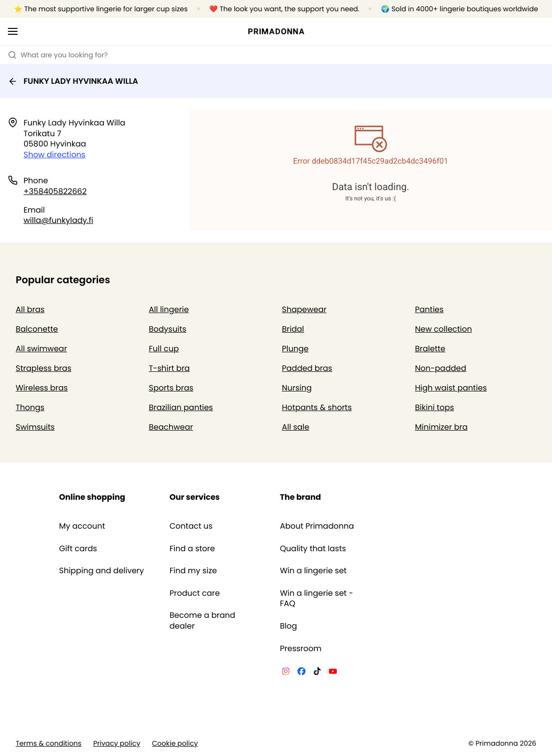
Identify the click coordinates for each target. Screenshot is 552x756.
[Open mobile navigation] (13, 31)
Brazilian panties (181, 407)
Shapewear (304, 309)
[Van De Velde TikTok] (317, 673)
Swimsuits (35, 427)
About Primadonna (317, 526)
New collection (444, 329)
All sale (296, 427)
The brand (301, 497)
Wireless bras (42, 388)
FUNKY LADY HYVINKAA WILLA (73, 81)
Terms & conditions (49, 744)
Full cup (164, 349)
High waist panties (451, 388)
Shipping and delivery (102, 571)
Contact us (191, 526)
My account (82, 526)
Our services (195, 497)
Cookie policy (175, 744)
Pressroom (301, 649)
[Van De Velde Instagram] (286, 673)
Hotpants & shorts (317, 407)
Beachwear (171, 427)
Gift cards (78, 549)
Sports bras (171, 388)
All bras (30, 309)
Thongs (30, 407)
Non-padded (441, 368)
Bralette (430, 349)
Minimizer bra (441, 427)
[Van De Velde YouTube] (333, 673)
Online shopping (92, 497)
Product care (195, 593)
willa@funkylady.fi (58, 220)
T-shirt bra (170, 368)
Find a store (192, 549)
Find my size (193, 571)
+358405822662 (55, 191)
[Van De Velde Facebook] (301, 673)
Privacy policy (117, 744)
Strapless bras (44, 368)
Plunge (295, 349)
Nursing (297, 388)
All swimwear (41, 349)
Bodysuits (168, 329)
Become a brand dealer (202, 621)
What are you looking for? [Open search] (58, 55)
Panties (429, 309)
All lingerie (169, 309)
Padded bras (307, 368)
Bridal (293, 329)
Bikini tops (435, 407)
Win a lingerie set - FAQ (316, 598)
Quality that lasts (313, 549)
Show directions (54, 155)
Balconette (37, 329)
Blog (289, 626)
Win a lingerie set (313, 571)
